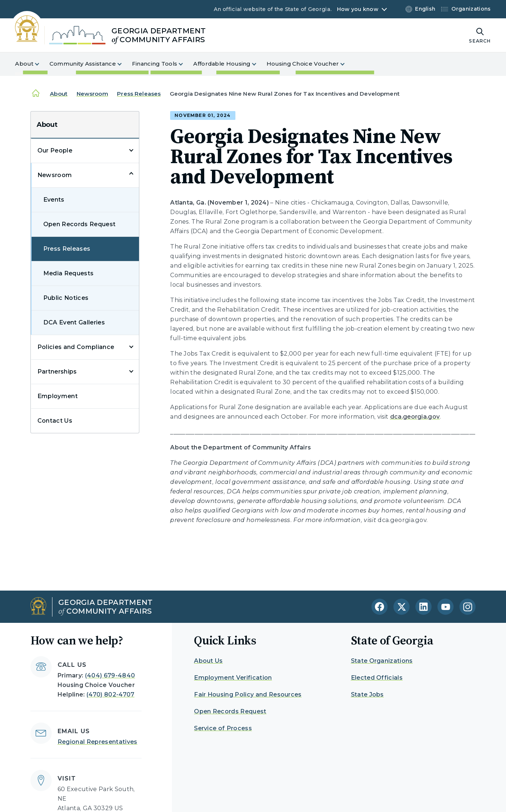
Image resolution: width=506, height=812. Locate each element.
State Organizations (382, 661)
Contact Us (55, 421)
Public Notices (66, 298)
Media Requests (68, 273)
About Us (208, 661)
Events (54, 200)
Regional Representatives (98, 742)
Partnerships (57, 372)
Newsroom (92, 94)
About (59, 94)
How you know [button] (358, 9)
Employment (58, 396)
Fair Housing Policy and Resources (248, 695)
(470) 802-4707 (110, 695)
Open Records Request (79, 224)
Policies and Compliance (76, 347)
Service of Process (223, 728)
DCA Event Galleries (74, 322)
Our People (55, 150)
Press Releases (139, 94)
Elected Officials (377, 678)
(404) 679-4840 (110, 675)
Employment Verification (233, 678)
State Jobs (367, 695)
